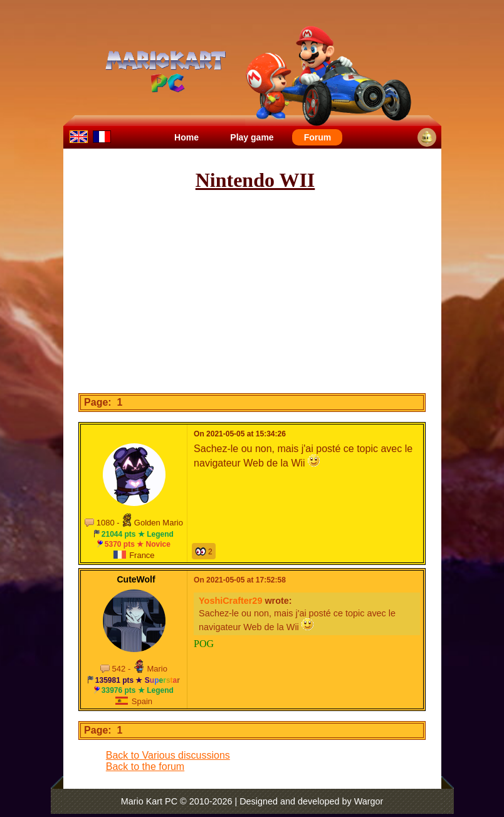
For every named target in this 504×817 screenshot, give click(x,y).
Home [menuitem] (186, 137)
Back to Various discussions (168, 755)
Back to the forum (145, 767)
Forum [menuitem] (318, 137)
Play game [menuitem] (252, 137)
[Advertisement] (287, 293)
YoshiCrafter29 (230, 601)
